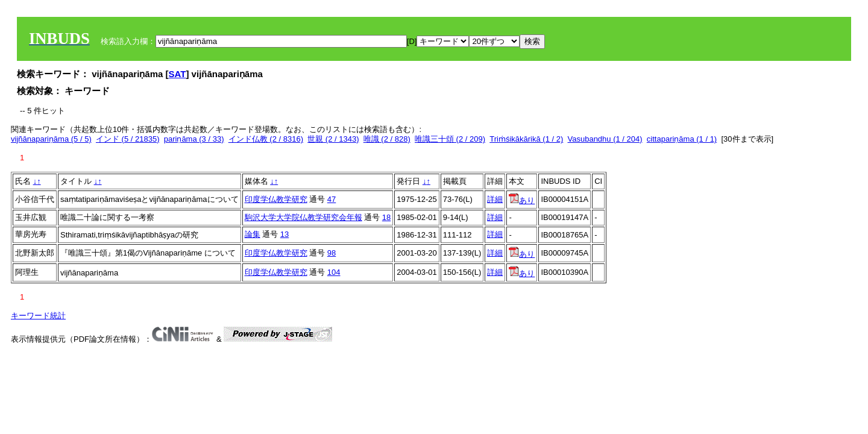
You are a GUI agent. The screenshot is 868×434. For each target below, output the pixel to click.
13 (285, 234)
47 (332, 199)
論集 (253, 234)
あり (522, 200)
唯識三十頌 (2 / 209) (450, 139)
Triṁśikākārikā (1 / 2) (526, 139)
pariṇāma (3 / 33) (194, 139)
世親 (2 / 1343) (333, 139)
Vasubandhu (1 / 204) (605, 139)
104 (334, 272)
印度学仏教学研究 (276, 199)
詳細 (495, 199)
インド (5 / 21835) (128, 139)
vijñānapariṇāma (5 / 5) (51, 139)
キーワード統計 (38, 316)
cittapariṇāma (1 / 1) (682, 139)
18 (386, 217)
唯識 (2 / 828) (387, 139)
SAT (178, 74)
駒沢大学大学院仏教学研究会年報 (303, 217)
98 (332, 253)
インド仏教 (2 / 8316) (266, 139)
